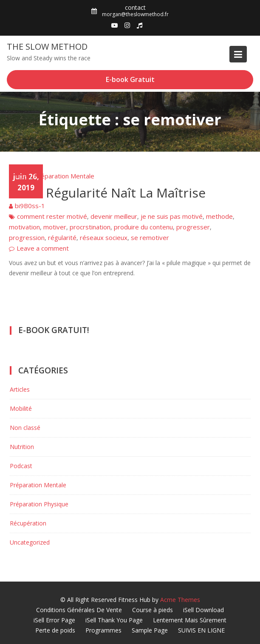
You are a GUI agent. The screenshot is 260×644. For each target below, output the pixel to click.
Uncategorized (30, 542)
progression (27, 237)
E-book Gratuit (130, 79)
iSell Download (203, 610)
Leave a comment (43, 248)
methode (219, 216)
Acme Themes (180, 600)
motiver (55, 227)
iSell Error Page (54, 620)
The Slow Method (47, 47)
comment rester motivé (52, 216)
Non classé (25, 428)
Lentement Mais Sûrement (190, 620)
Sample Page (150, 630)
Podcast (21, 466)
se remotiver (150, 237)
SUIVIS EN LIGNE (201, 630)
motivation (24, 227)
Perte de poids (55, 630)
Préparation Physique (39, 504)
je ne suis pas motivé (172, 216)
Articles (20, 176)
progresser (193, 227)
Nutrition (22, 447)
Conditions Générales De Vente (79, 610)
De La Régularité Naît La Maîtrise (107, 193)
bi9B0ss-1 (30, 206)
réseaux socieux (104, 237)
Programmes (103, 630)
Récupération (28, 523)
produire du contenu (143, 227)
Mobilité (21, 408)
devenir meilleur (114, 216)
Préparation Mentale (64, 176)
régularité (62, 237)
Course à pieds (153, 610)
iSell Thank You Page (114, 620)
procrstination (90, 227)
